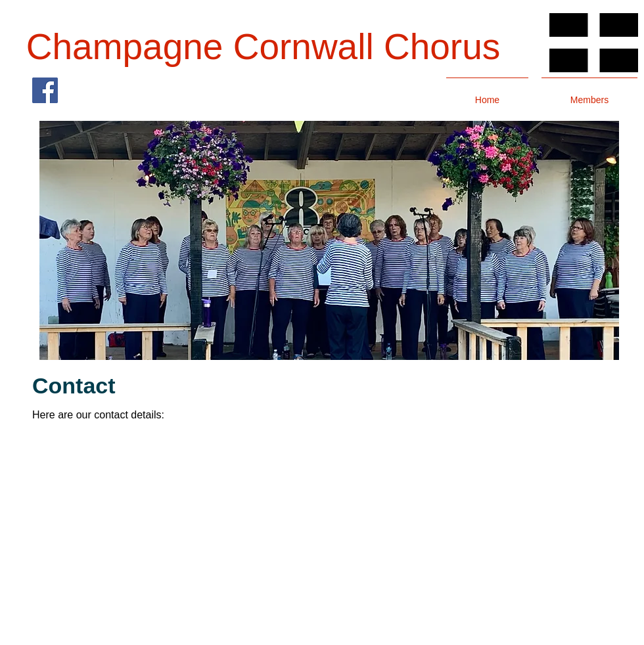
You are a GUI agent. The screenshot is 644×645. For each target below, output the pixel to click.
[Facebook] (45, 90)
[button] (329, 240)
